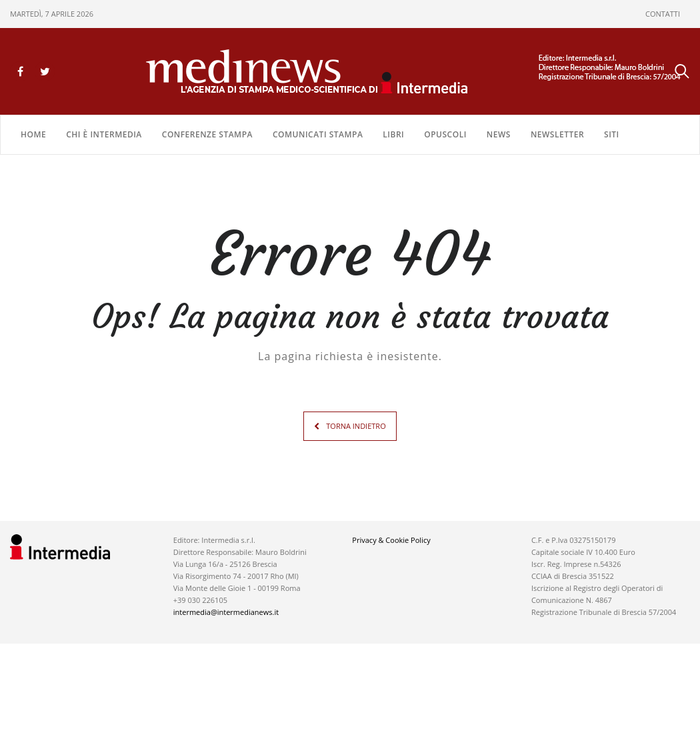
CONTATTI (663, 14)
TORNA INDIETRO (356, 426)
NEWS (499, 134)
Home (33, 134)
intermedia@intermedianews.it (226, 612)
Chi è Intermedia (104, 134)
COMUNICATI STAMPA (318, 134)
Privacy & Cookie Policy (391, 540)
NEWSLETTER (557, 134)
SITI (612, 134)
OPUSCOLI (445, 134)
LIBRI (393, 134)
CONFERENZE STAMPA (207, 134)
